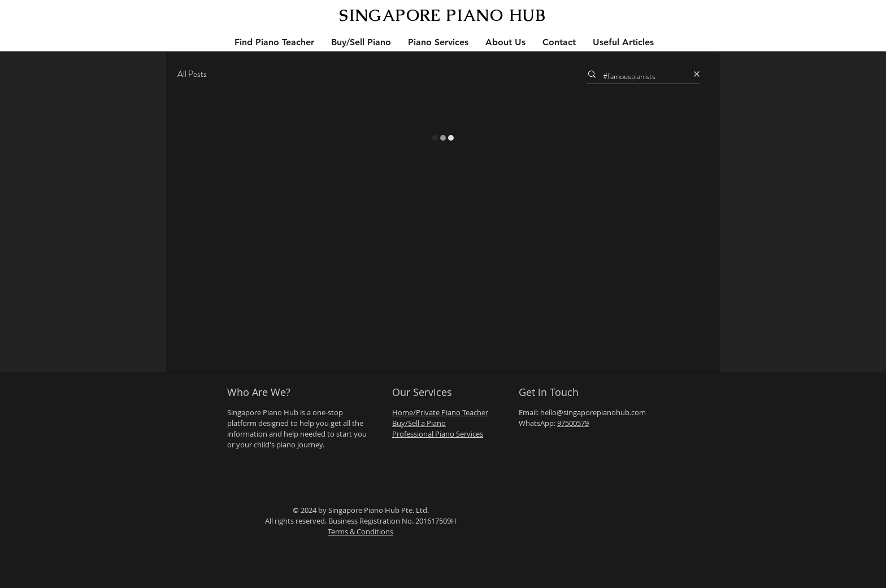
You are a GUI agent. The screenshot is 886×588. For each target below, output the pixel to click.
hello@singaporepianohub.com (593, 412)
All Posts (192, 74)
